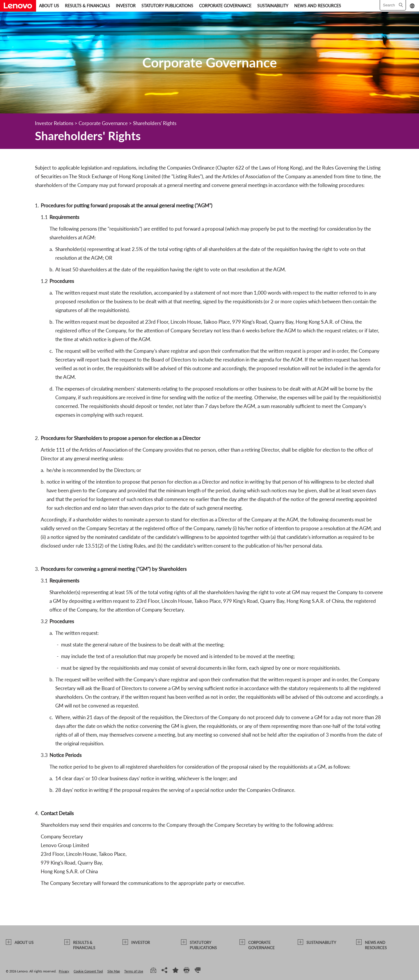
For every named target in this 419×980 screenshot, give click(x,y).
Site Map (114, 971)
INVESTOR (126, 6)
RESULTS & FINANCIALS (87, 6)
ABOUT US (49, 6)
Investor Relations (54, 123)
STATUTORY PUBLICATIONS (167, 6)
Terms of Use (134, 971)
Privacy (64, 971)
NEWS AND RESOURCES (318, 6)
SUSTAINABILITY (273, 6)
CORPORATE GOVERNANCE (225, 6)
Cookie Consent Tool (88, 971)
